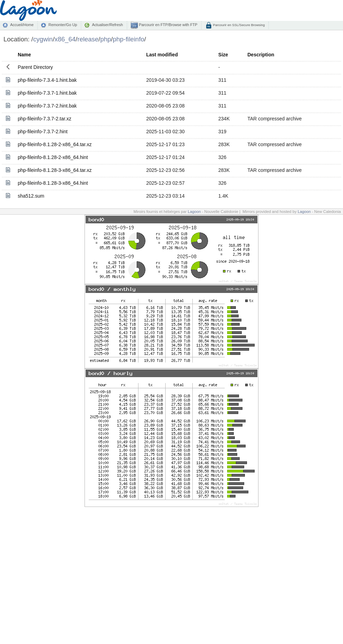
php (106, 39)
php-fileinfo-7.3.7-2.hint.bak (47, 106)
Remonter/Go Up (63, 25)
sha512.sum (31, 196)
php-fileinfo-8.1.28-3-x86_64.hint (53, 183)
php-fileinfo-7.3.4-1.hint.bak (47, 80)
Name (24, 55)
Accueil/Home (22, 25)
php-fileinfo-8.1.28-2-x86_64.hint (53, 157)
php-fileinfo (128, 39)
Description (261, 55)
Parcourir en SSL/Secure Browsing (238, 25)
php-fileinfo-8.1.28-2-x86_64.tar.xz (55, 144)
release (88, 39)
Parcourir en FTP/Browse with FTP (167, 25)
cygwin (43, 39)
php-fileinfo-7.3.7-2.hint (43, 132)
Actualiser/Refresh (107, 25)
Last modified (162, 55)
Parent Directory (35, 67)
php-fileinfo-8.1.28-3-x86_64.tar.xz (55, 170)
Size (223, 55)
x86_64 (65, 39)
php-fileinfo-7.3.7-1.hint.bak (47, 93)
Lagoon (194, 212)
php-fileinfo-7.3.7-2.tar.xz (45, 119)
